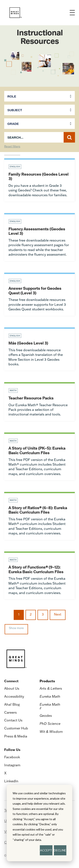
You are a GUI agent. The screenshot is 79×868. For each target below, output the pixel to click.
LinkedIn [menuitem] (11, 781)
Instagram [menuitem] (12, 765)
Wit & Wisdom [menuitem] (51, 732)
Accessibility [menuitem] (14, 696)
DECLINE (60, 850)
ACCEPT (46, 850)
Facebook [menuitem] (12, 757)
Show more (16, 628)
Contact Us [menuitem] (13, 720)
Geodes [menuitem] (46, 716)
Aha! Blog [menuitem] (12, 704)
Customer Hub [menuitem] (16, 728)
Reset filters (12, 147)
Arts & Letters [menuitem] (51, 688)
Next (58, 614)
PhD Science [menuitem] (50, 724)
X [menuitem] (5, 773)
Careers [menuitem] (10, 712)
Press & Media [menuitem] (16, 736)
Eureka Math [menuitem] (50, 696)
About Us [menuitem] (12, 688)
